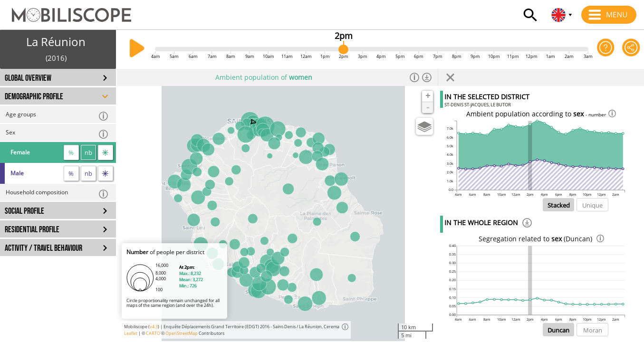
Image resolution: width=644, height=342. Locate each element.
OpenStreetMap (182, 333)
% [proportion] (71, 152)
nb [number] (88, 152)
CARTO (153, 333)
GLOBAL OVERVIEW (28, 78)
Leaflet (131, 333)
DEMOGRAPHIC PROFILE (34, 97)
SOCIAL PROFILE (24, 211)
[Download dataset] (427, 77)
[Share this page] (631, 49)
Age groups (57, 116)
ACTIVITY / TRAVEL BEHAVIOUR (43, 248)
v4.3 (154, 327)
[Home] (66, 10)
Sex (57, 134)
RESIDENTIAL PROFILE (32, 230)
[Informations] (414, 77)
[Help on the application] (606, 49)
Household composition (57, 194)
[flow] (106, 152)
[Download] (527, 224)
